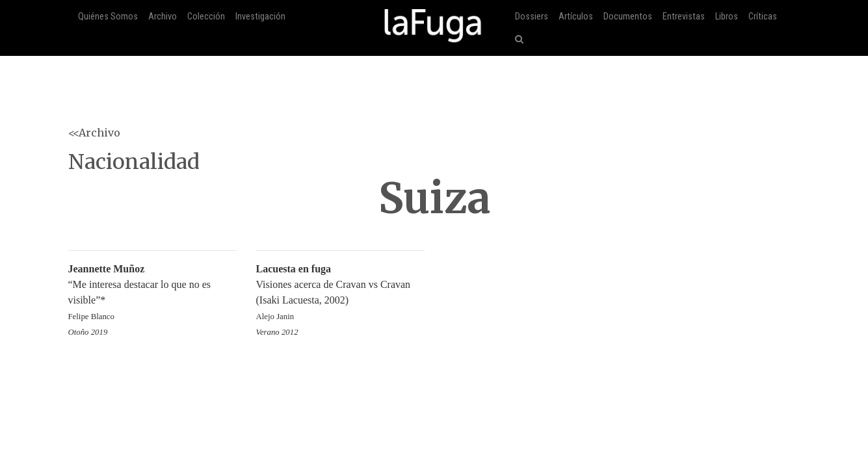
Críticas (763, 17)
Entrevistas (684, 17)
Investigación (260, 17)
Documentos (628, 17)
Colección (206, 17)
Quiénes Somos (108, 17)
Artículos (576, 17)
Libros (727, 17)
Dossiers (532, 17)
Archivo (163, 17)
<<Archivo (94, 133)
